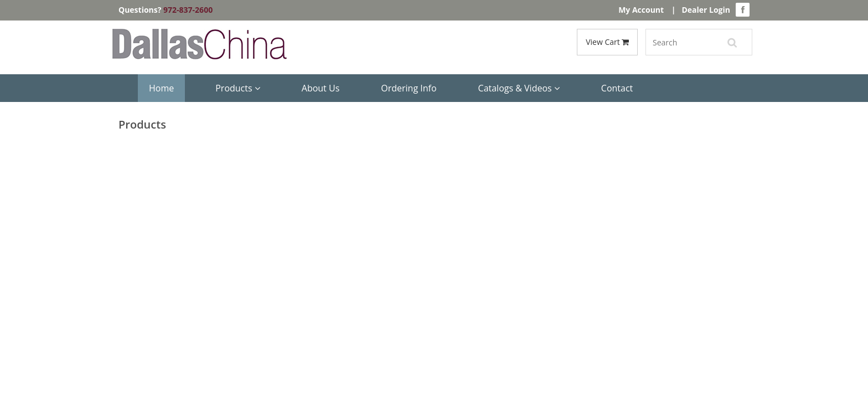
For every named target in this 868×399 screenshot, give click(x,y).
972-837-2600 (188, 10)
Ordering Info (409, 88)
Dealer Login (706, 10)
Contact (617, 88)
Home (161, 88)
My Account (641, 10)
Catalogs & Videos (519, 88)
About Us (321, 88)
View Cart (607, 42)
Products (238, 88)
